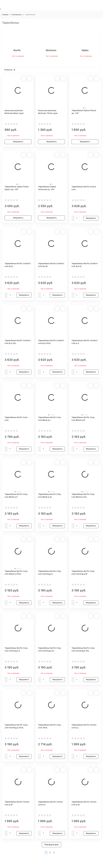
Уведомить (18, 142)
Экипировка (17, 15)
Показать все (51, 845)
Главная (5, 15)
